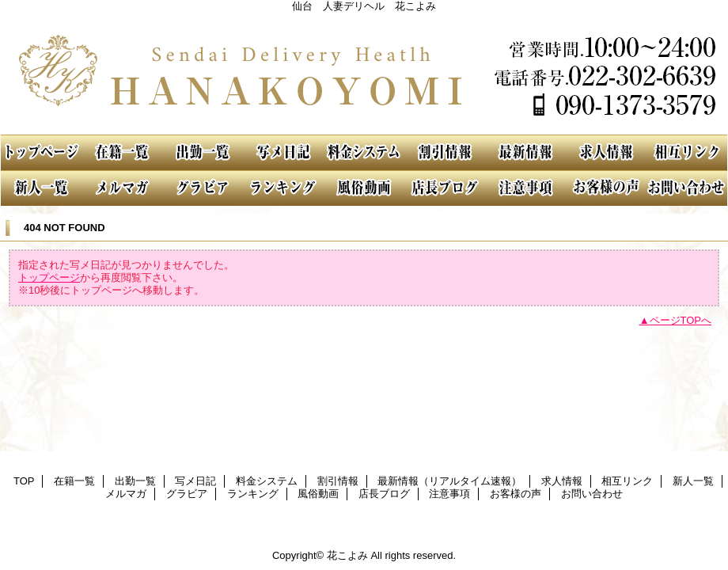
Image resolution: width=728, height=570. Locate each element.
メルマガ (122, 188)
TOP (41, 152)
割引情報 (445, 152)
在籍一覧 (122, 152)
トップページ (49, 277)
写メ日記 (283, 152)
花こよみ (364, 73)
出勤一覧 (203, 152)
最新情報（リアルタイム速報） (525, 152)
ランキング (283, 188)
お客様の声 (606, 188)
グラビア (203, 188)
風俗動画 (364, 188)
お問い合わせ (687, 188)
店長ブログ (445, 188)
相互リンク (687, 152)
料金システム (364, 152)
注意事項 (525, 188)
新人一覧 (41, 188)
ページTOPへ (681, 320)
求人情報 (606, 152)
